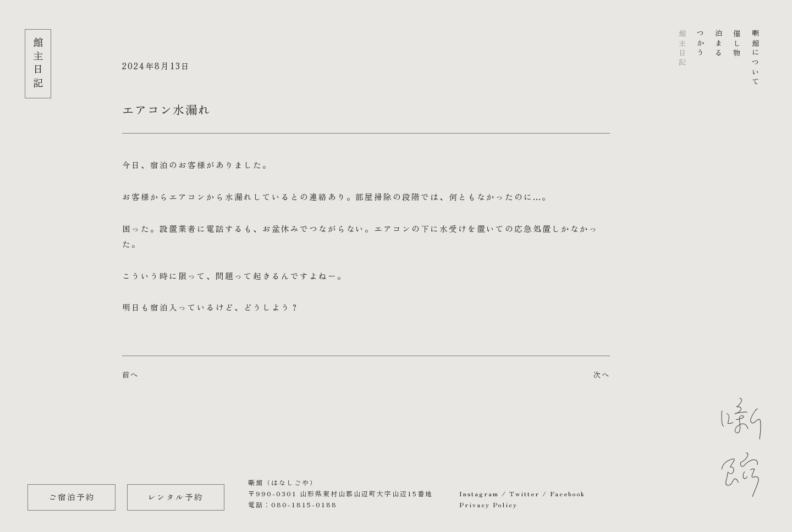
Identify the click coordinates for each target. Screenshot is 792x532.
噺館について (755, 58)
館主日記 (682, 49)
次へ (602, 375)
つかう (701, 44)
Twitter (524, 493)
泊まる (719, 44)
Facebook (568, 493)
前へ (130, 375)
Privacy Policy (488, 504)
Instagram (479, 493)
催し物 (737, 44)
